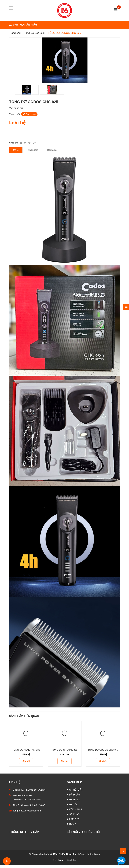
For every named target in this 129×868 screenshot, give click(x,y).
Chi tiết (26, 764)
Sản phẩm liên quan (24, 719)
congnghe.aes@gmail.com (27, 814)
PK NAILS (75, 803)
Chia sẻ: (14, 146)
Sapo (97, 857)
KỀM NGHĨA (76, 812)
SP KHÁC (74, 817)
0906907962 (35, 802)
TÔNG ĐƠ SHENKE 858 (64, 753)
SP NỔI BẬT (76, 793)
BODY (73, 827)
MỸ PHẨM (75, 798)
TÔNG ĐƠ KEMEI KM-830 (26, 753)
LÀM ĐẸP (74, 822)
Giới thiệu (58, 863)
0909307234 (19, 802)
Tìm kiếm (71, 863)
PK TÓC (74, 808)
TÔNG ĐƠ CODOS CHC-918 (103, 753)
